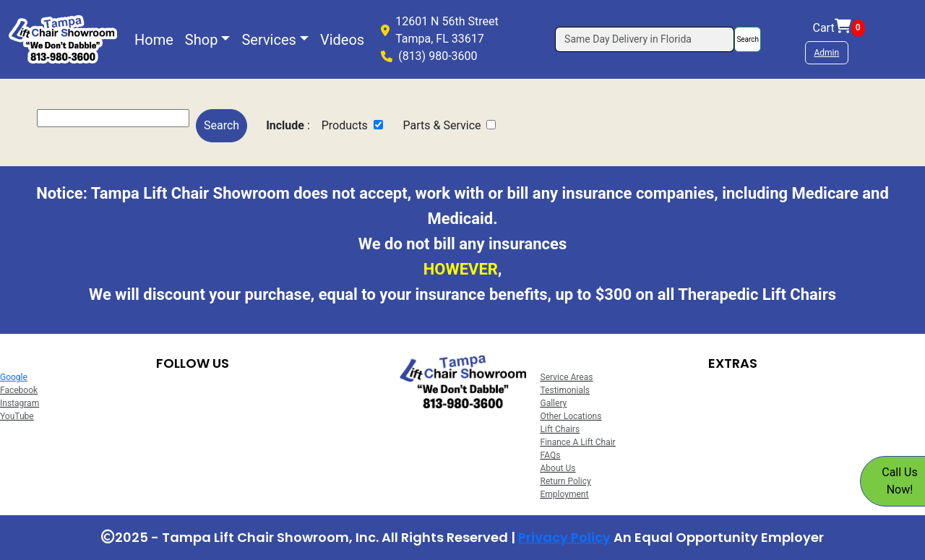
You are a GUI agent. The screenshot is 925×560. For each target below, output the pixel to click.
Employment (565, 494)
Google (14, 377)
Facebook (19, 390)
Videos (342, 40)
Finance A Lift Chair (578, 442)
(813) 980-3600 (438, 56)
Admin (827, 53)
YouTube (17, 416)
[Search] (645, 39)
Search (748, 39)
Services (268, 40)
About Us (558, 468)
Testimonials (565, 390)
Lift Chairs (560, 429)
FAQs (551, 455)
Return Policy (566, 481)
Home (154, 40)
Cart (839, 28)
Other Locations (571, 416)
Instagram (20, 403)
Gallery (554, 403)
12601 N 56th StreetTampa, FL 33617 (447, 30)
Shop (202, 40)
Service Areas (567, 377)
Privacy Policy (564, 537)
